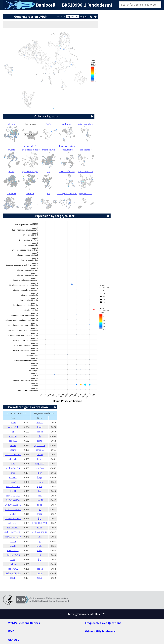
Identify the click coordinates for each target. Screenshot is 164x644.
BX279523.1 (13, 528)
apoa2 (40, 432)
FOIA (11, 631)
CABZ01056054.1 (13, 505)
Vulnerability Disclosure (100, 631)
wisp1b (13, 546)
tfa (40, 436)
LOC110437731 (40, 523)
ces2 (40, 496)
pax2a (13, 541)
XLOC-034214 (13, 500)
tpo (13, 464)
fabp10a (40, 468)
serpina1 (40, 450)
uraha (40, 573)
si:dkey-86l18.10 (40, 532)
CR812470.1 (13, 550)
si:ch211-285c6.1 (13, 509)
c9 (40, 555)
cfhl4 (40, 550)
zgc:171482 (13, 569)
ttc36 (40, 578)
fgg (40, 491)
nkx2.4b (13, 459)
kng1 (40, 477)
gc (40, 541)
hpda (40, 505)
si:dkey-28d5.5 (13, 468)
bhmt (40, 427)
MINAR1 (13, 477)
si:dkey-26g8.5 (13, 555)
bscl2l (13, 491)
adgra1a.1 (13, 523)
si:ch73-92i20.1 (13, 496)
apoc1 (40, 423)
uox (40, 537)
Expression (73, 17)
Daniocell (46, 5)
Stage (83, 17)
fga (40, 559)
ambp (40, 514)
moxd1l (13, 436)
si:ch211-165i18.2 (13, 454)
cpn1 (40, 486)
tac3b (13, 578)
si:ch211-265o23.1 (13, 532)
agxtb (40, 441)
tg (13, 432)
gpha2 (13, 423)
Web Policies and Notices (24, 623)
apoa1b (40, 500)
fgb (40, 518)
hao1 (40, 528)
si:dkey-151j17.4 (13, 573)
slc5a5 (13, 445)
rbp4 (40, 473)
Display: (61, 16)
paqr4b (13, 450)
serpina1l (40, 464)
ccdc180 (13, 441)
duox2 (13, 482)
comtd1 (40, 546)
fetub (40, 459)
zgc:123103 (40, 445)
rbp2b (40, 454)
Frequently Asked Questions (103, 623)
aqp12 (40, 569)
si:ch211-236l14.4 (13, 537)
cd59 (13, 559)
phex (13, 473)
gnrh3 (13, 514)
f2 (40, 564)
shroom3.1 (13, 427)
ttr (40, 509)
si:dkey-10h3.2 (13, 486)
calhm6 (13, 564)
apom (40, 482)
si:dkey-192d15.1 (13, 518)
